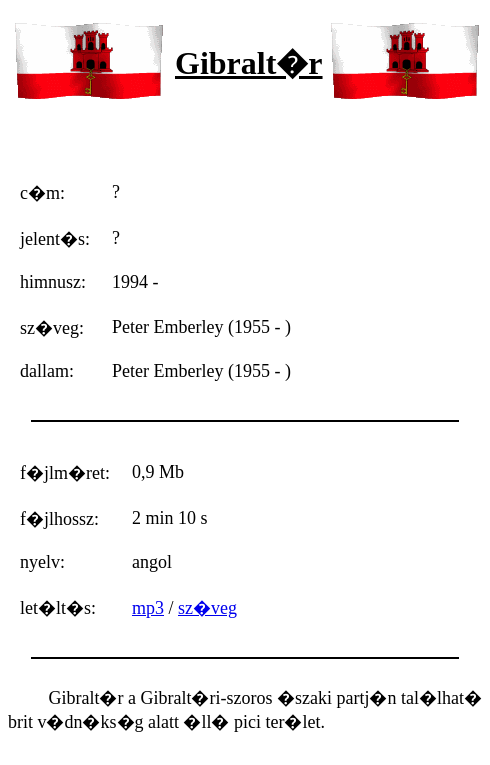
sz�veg (207, 608)
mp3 (148, 608)
